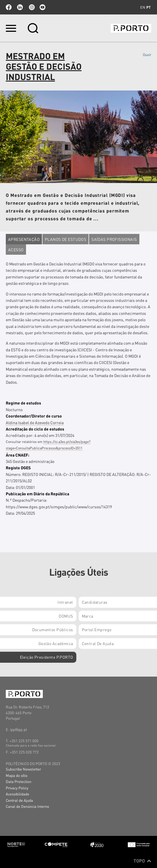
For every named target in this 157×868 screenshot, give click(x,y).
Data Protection (19, 781)
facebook (9, 7)
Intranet (65, 602)
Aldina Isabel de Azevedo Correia (35, 422)
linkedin (20, 7)
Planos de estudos (65, 239)
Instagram (31, 7)
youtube (43, 7)
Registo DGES (18, 468)
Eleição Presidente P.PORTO (47, 657)
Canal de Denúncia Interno (27, 806)
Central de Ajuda (19, 800)
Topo (142, 861)
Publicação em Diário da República (37, 494)
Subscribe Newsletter (23, 769)
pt (148, 7)
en (143, 7)
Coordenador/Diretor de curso (34, 416)
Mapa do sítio (17, 775)
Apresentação (24, 239)
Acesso (16, 250)
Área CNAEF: (17, 455)
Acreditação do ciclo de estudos (35, 429)
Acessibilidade (17, 794)
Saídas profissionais (114, 239)
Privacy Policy (17, 788)
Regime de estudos (23, 403)
